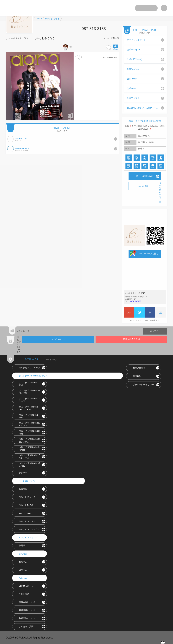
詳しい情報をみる (145, 176)
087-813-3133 (135, 301)
